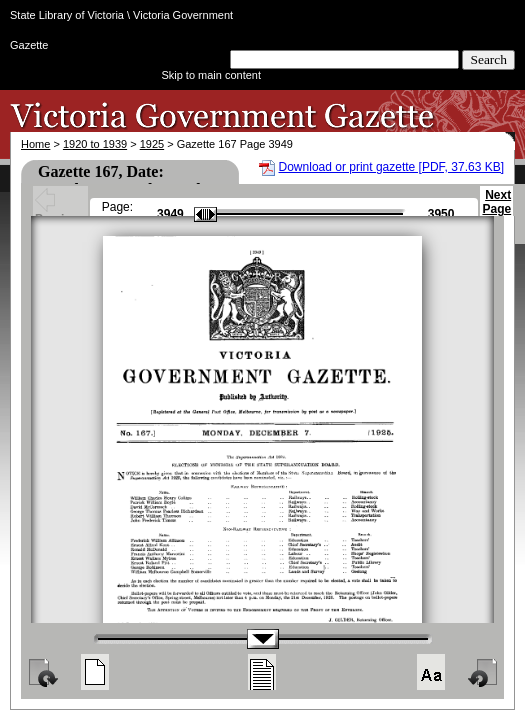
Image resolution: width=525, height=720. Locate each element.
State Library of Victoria (67, 15)
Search (488, 59)
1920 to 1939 (95, 144)
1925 (152, 144)
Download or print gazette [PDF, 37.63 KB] (391, 167)
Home (35, 144)
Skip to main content (211, 75)
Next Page (496, 211)
